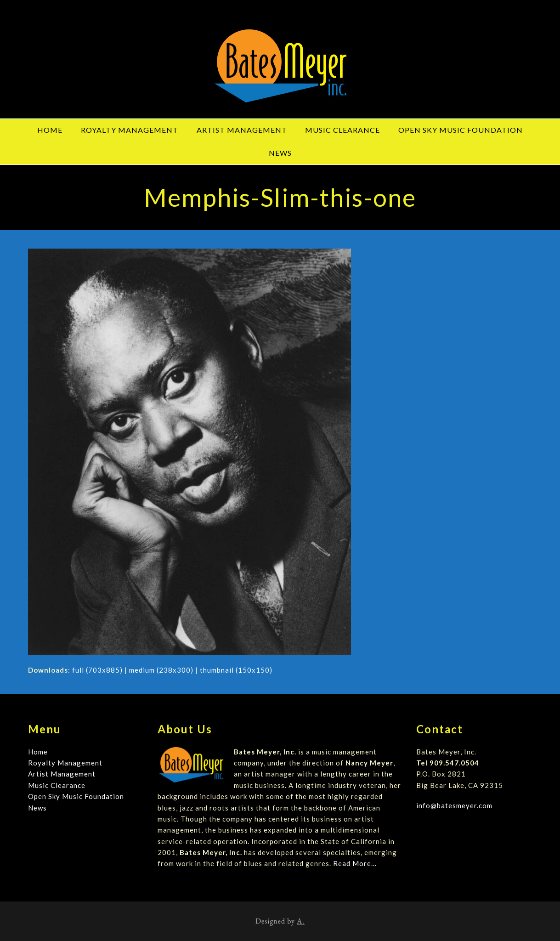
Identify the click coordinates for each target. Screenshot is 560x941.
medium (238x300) (161, 670)
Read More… (355, 863)
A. (301, 921)
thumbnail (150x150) (236, 670)
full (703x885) (97, 670)
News (37, 808)
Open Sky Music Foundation (76, 796)
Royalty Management (65, 763)
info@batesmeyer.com (454, 805)
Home (38, 752)
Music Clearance (57, 785)
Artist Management (62, 774)
